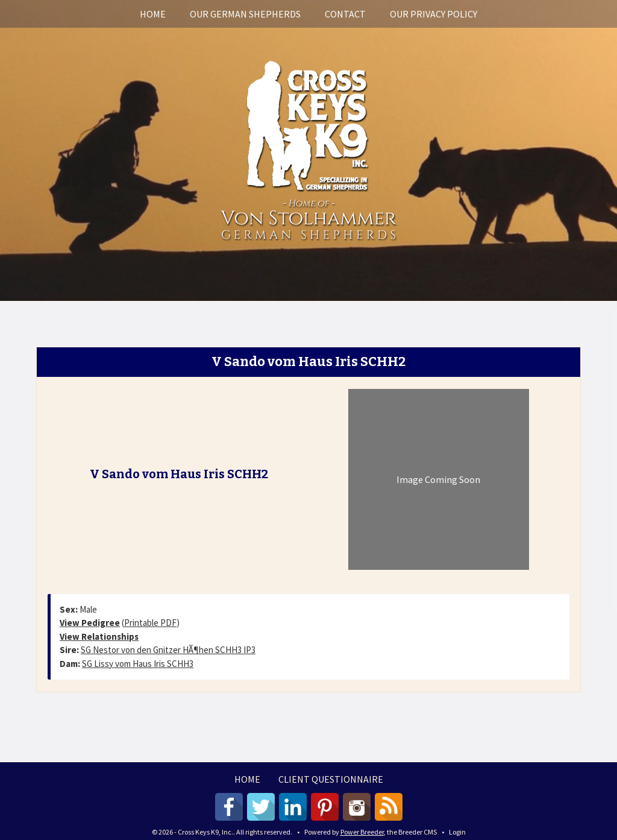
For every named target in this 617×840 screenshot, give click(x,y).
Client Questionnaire (331, 779)
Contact (345, 14)
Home (153, 14)
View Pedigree (90, 623)
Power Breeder (362, 832)
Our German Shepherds (245, 14)
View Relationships (99, 636)
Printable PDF (150, 623)
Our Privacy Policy (434, 14)
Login (457, 832)
